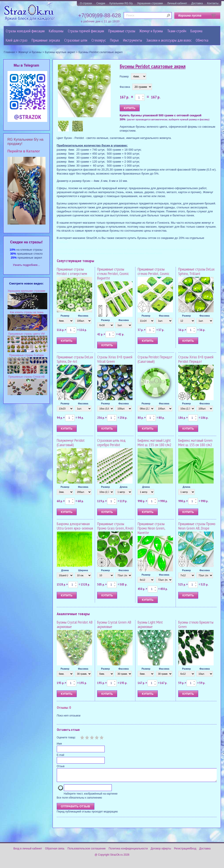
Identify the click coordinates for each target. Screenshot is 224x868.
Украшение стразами (150, 3)
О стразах (86, 3)
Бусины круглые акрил (60, 52)
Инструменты (133, 40)
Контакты (213, 3)
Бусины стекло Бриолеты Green (196, 624)
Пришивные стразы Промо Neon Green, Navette (151, 528)
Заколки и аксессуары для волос (169, 40)
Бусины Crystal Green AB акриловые (114, 624)
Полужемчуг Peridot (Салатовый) (71, 443)
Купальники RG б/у (121, 3)
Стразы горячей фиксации (86, 31)
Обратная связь (55, 851)
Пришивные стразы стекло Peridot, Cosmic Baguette (113, 274)
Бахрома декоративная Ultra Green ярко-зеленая (75, 526)
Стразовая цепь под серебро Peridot (111, 443)
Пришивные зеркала (46, 40)
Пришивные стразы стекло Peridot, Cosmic (153, 271)
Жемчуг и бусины (151, 31)
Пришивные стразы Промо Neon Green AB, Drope (197, 526)
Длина (123, 487)
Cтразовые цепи (76, 40)
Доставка (197, 3)
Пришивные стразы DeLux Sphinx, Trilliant (196, 271)
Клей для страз (17, 40)
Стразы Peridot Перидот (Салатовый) (155, 359)
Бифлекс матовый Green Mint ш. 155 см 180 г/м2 (195, 443)
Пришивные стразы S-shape (26, 355)
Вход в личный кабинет (28, 851)
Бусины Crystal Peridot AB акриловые (75, 624)
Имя (59, 744)
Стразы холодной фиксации (25, 31)
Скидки (101, 3)
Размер (124, 77)
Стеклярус (99, 40)
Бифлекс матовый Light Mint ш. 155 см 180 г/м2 (154, 443)
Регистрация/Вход (185, 851)
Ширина (83, 570)
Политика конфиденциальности (128, 851)
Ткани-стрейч (177, 31)
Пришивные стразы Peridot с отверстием (72, 271)
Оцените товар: (66, 737)
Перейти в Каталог (24, 151)
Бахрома (196, 31)
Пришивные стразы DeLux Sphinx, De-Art (75, 359)
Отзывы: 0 (64, 707)
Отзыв (61, 766)
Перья (114, 40)
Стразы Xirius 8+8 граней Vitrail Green (115, 359)
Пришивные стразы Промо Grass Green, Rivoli (115, 526)
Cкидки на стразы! (26, 242)
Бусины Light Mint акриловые (150, 624)
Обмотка (202, 40)
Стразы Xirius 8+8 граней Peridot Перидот (196, 359)
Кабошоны (56, 31)
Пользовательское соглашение (86, 851)
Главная (9, 52)
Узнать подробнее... (26, 265)
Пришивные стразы (122, 31)
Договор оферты (161, 851)
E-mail (61, 755)
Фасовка (125, 87)
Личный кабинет (177, 3)
